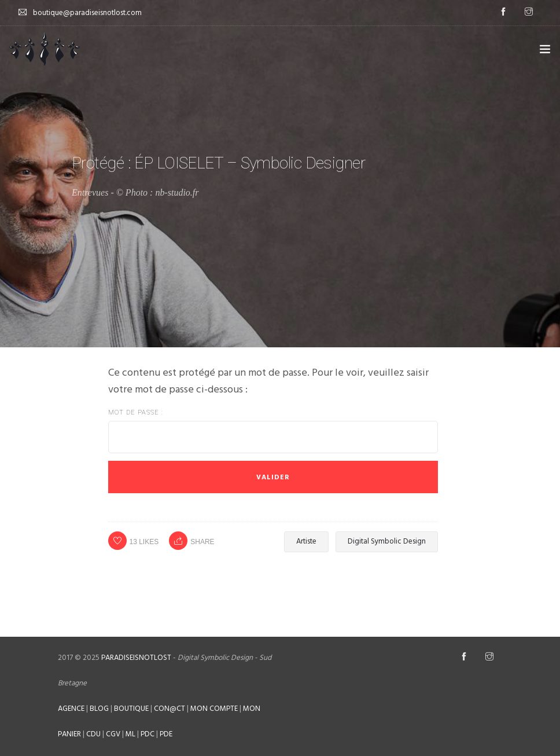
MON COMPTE (214, 709)
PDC (148, 734)
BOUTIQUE (131, 709)
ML (130, 734)
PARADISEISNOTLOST (136, 658)
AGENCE (71, 709)
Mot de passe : (273, 431)
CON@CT (170, 709)
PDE (166, 734)
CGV (113, 734)
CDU (93, 734)
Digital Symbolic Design (387, 542)
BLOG (99, 709)
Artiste (306, 542)
